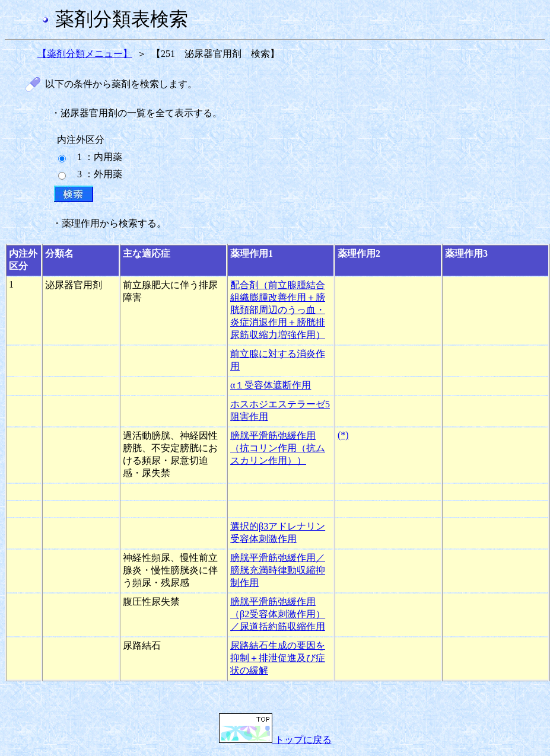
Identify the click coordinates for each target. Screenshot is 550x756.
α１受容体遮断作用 (271, 385)
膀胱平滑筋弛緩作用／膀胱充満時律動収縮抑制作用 (278, 570)
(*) (343, 435)
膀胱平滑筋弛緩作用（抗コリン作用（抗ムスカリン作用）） (278, 448)
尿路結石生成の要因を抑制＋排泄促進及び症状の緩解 (278, 658)
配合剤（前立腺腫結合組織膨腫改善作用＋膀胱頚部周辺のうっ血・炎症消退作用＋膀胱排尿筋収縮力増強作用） (278, 310)
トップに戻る (275, 740)
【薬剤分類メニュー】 (85, 54)
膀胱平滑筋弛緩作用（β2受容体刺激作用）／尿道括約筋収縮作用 (278, 614)
